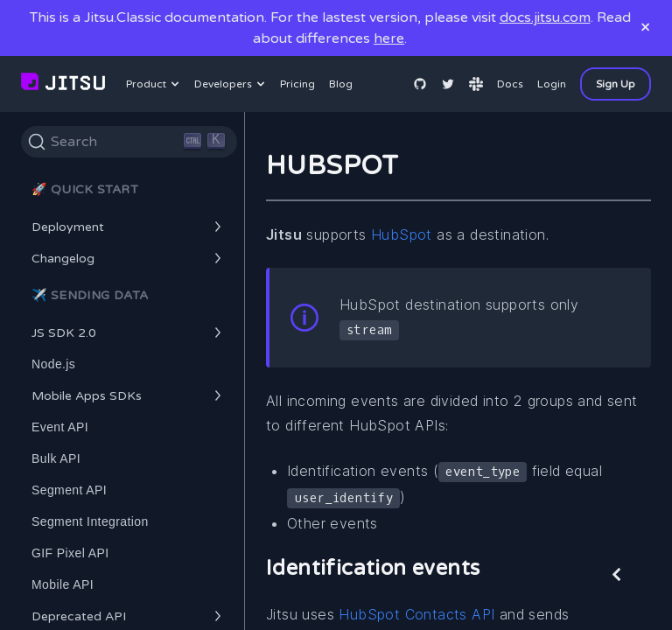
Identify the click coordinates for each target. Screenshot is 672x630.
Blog (341, 84)
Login (552, 84)
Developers (232, 84)
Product (155, 84)
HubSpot (402, 234)
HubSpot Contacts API (416, 614)
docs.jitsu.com (545, 17)
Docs (510, 84)
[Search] (129, 142)
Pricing (297, 84)
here (389, 38)
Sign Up (616, 84)
